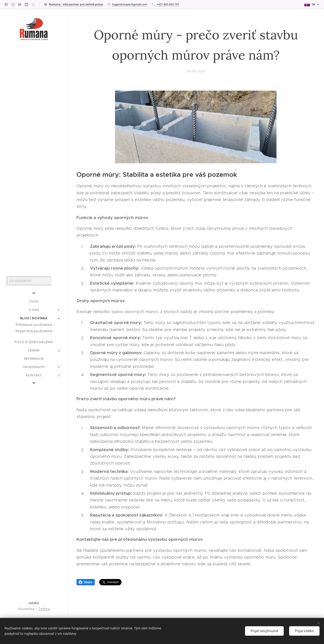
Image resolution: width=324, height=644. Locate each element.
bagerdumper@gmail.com (130, 4)
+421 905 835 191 (168, 4)
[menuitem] (34, 302)
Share (86, 582)
